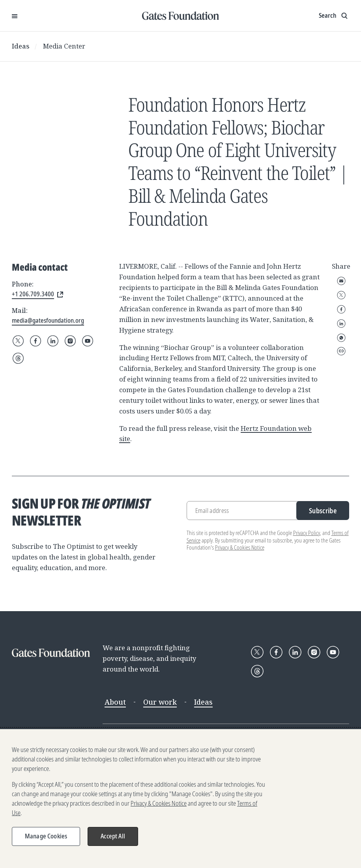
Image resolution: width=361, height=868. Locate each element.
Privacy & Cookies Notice (240, 547)
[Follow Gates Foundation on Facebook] (36, 341)
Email (341, 281)
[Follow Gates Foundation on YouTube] (88, 341)
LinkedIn (341, 324)
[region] (180, 799)
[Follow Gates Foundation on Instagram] (70, 341)
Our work (160, 702)
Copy (341, 351)
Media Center (64, 46)
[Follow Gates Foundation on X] (18, 341)
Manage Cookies (46, 836)
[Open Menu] (15, 16)
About (115, 702)
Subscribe (323, 511)
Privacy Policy (307, 533)
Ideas (21, 46)
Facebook (341, 309)
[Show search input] (334, 16)
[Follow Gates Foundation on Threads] (18, 358)
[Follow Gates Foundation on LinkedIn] (53, 341)
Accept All (113, 836)
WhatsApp (341, 338)
